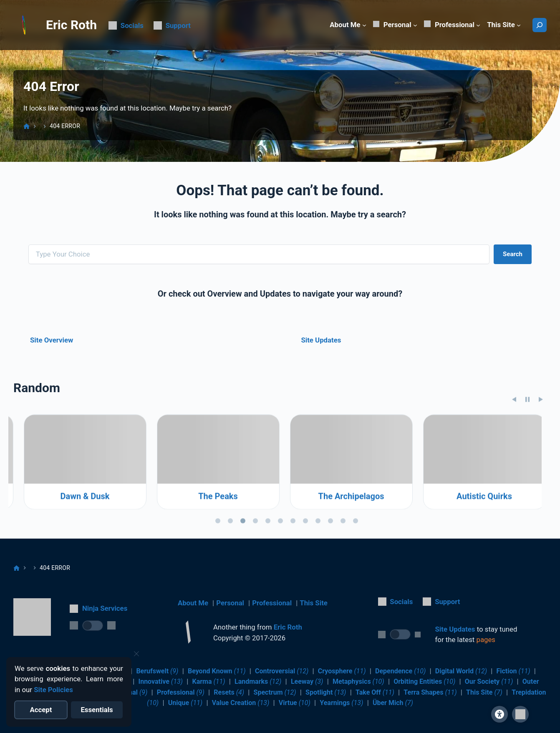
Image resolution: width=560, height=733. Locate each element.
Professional (272, 603)
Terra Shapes (430, 692)
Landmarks (258, 681)
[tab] (218, 579)
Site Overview (52, 340)
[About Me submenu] (364, 25)
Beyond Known (217, 671)
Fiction (513, 671)
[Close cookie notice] (136, 654)
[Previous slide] (514, 458)
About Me (193, 603)
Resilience (75, 554)
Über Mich (393, 703)
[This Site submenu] (519, 25)
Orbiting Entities (424, 681)
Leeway (307, 681)
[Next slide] (541, 458)
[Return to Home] (188, 634)
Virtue (295, 703)
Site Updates (321, 340)
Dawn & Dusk (208, 554)
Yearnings (341, 703)
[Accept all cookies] (41, 710)
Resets (229, 692)
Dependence (400, 671)
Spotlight (326, 692)
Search (513, 254)
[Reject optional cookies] (97, 710)
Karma (208, 681)
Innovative (161, 681)
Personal (230, 603)
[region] (280, 529)
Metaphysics (358, 681)
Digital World (461, 671)
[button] (520, 714)
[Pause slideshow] (527, 458)
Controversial (282, 671)
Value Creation (241, 703)
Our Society (489, 681)
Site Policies (53, 690)
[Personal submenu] (415, 25)
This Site (314, 603)
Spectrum (275, 692)
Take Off (375, 692)
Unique (185, 703)
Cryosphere (342, 671)
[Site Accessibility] (499, 714)
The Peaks (341, 554)
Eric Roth (71, 25)
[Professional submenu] (478, 25)
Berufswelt (157, 671)
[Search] (540, 25)
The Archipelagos (474, 554)
